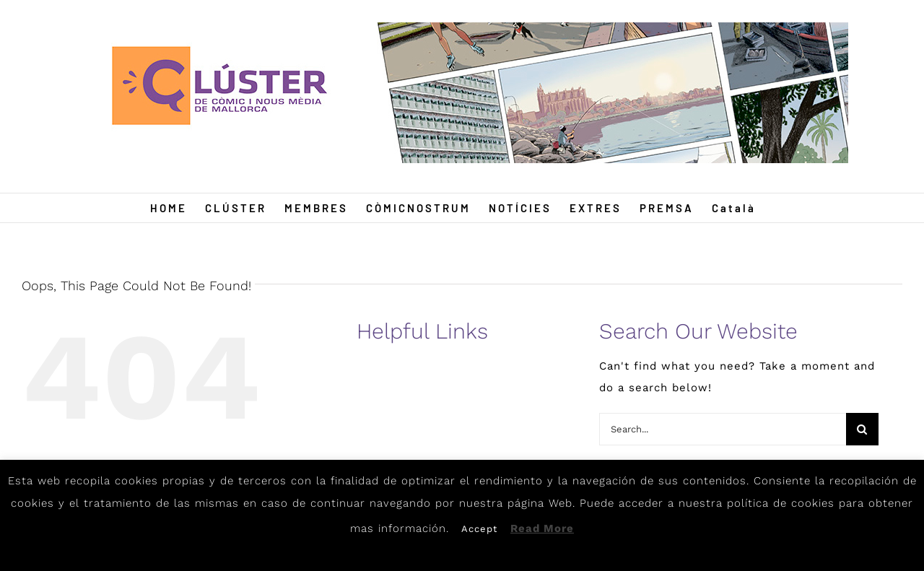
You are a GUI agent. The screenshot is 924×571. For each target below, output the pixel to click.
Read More (542, 528)
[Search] (862, 429)
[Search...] (723, 429)
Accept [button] (479, 529)
